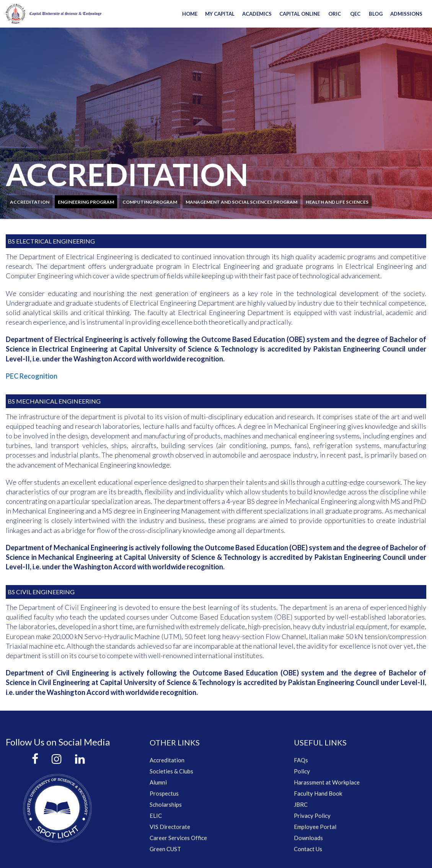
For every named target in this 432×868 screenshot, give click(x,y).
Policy (302, 771)
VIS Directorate (170, 827)
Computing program (150, 202)
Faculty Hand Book (318, 793)
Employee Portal (315, 827)
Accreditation (30, 202)
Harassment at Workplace (327, 782)
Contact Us (308, 849)
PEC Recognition (32, 376)
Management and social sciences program (241, 202)
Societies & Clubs (171, 771)
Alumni (158, 782)
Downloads (308, 838)
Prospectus (164, 793)
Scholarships (166, 804)
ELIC (156, 816)
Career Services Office (178, 838)
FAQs (301, 760)
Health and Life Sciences (337, 202)
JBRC (301, 804)
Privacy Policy (312, 816)
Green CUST (165, 849)
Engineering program (86, 202)
